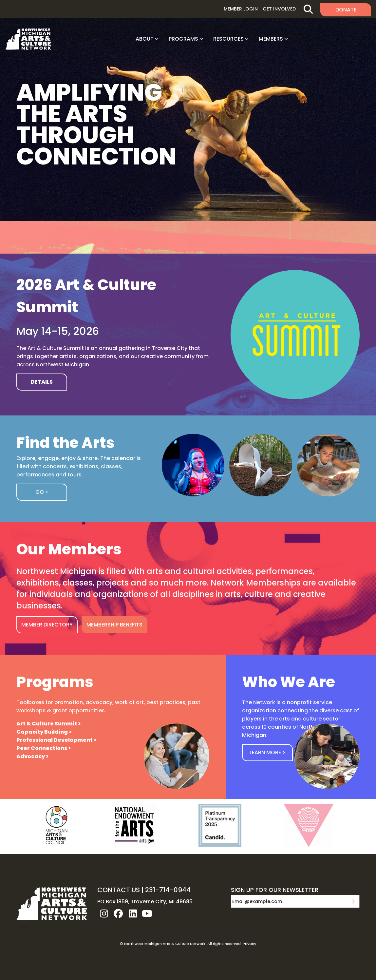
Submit (353, 901)
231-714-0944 (168, 890)
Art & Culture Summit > (48, 724)
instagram (104, 913)
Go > (42, 492)
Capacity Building (42, 732)
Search (308, 9)
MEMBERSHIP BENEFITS (114, 625)
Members (271, 39)
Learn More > (267, 752)
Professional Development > (56, 740)
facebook (118, 913)
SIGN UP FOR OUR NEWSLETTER (275, 890)
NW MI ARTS (28, 39)
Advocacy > (32, 756)
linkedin (133, 913)
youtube (147, 913)
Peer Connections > (44, 748)
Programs (183, 39)
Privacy (249, 944)
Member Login (241, 9)
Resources (228, 39)
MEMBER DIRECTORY (47, 625)
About (145, 39)
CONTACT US (119, 890)
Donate (346, 10)
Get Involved (279, 9)
